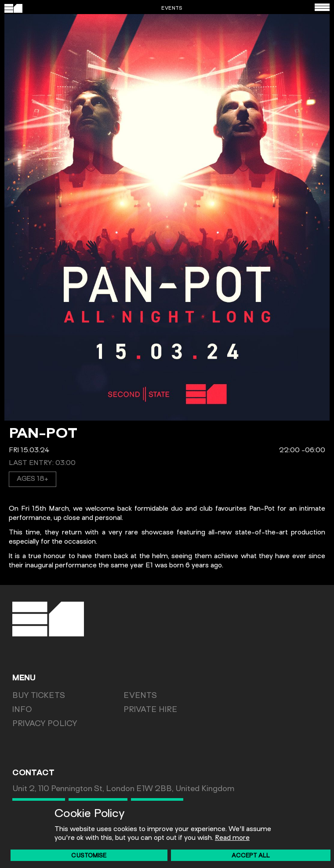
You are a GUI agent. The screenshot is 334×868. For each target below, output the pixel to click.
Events (140, 696)
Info (22, 710)
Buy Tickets (39, 696)
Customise (89, 856)
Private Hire (151, 710)
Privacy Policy (45, 724)
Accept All (251, 856)
